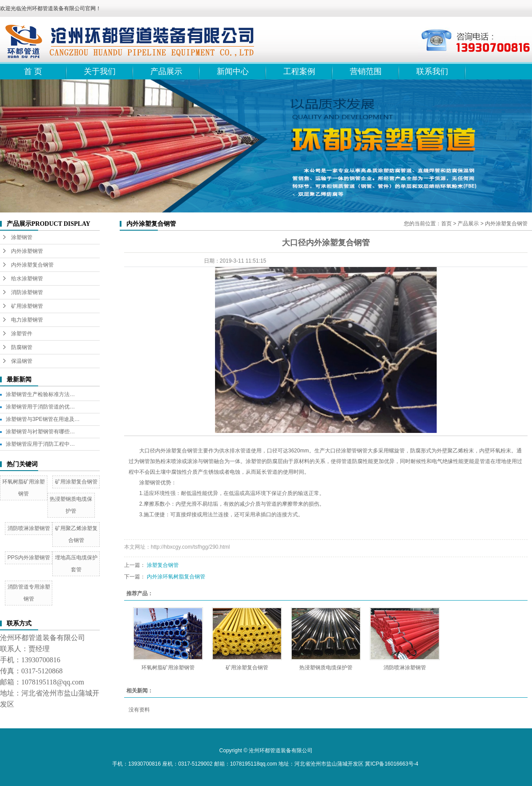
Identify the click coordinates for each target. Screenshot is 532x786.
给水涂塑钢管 (27, 279)
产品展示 (166, 71)
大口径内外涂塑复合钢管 (168, 451)
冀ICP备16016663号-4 (391, 764)
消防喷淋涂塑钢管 (29, 528)
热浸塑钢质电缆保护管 (326, 668)
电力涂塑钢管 (27, 320)
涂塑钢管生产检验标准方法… (40, 394)
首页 (446, 224)
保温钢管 (22, 361)
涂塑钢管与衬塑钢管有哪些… (40, 432)
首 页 (33, 71)
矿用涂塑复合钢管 (76, 482)
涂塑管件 (22, 334)
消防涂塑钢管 (27, 292)
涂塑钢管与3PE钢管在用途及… (43, 419)
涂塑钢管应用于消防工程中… (40, 444)
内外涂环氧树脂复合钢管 (176, 577)
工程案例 (299, 71)
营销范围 (366, 71)
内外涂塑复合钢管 (32, 265)
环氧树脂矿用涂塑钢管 (168, 668)
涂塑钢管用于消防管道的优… (40, 407)
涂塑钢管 (22, 237)
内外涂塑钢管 (27, 251)
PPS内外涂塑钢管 (29, 558)
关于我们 (100, 71)
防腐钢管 (22, 347)
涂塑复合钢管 (163, 565)
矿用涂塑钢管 (27, 306)
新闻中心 (233, 71)
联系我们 (432, 71)
